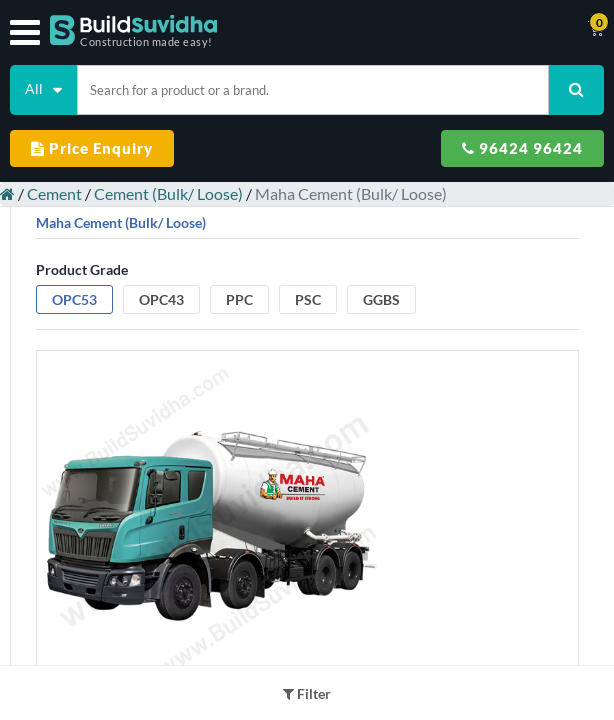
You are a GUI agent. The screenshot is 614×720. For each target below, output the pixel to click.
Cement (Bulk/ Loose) (168, 193)
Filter (307, 693)
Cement (54, 193)
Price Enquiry (92, 148)
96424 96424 (522, 148)
